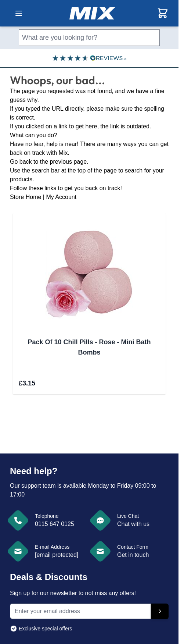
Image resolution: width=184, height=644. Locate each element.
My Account (61, 197)
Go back (21, 162)
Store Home (26, 197)
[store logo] (92, 13)
